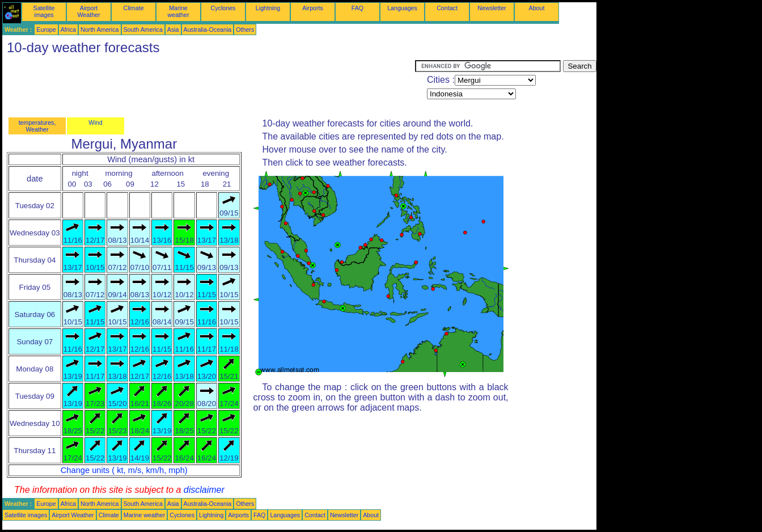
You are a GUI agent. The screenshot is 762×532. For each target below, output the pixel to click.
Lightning (268, 8)
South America (143, 29)
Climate (133, 8)
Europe (46, 29)
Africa (68, 29)
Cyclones (223, 8)
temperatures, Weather (37, 126)
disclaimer (204, 490)
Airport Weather (88, 11)
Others (245, 29)
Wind (95, 123)
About (537, 8)
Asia (173, 29)
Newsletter (492, 8)
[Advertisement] (209, 86)
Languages (402, 8)
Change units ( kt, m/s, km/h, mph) (124, 470)
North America (100, 29)
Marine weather (179, 11)
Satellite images (44, 11)
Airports (313, 8)
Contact (447, 8)
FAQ (357, 8)
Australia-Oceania (208, 29)
